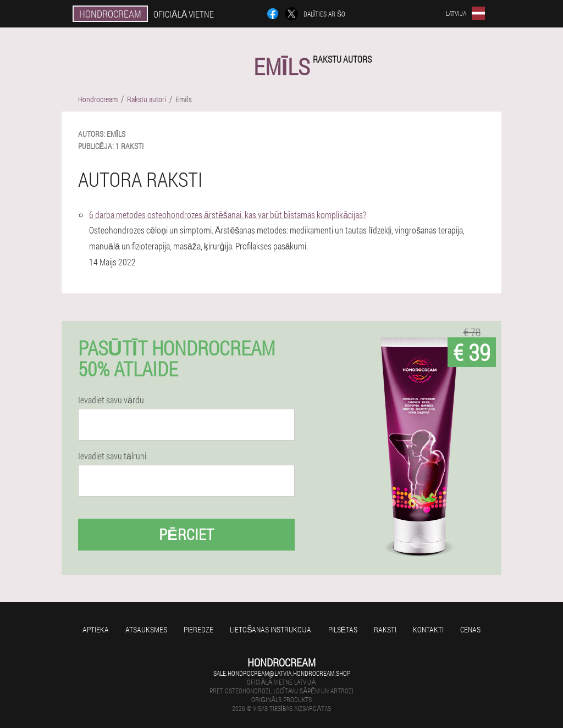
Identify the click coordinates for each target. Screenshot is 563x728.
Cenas (470, 629)
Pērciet (186, 534)
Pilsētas (343, 629)
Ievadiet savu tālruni (112, 456)
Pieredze (198, 629)
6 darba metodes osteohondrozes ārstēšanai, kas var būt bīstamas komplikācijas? (228, 215)
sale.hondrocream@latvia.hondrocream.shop (282, 673)
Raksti (385, 629)
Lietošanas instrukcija (271, 629)
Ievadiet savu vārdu (111, 400)
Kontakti (428, 629)
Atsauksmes (146, 629)
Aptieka (96, 629)
